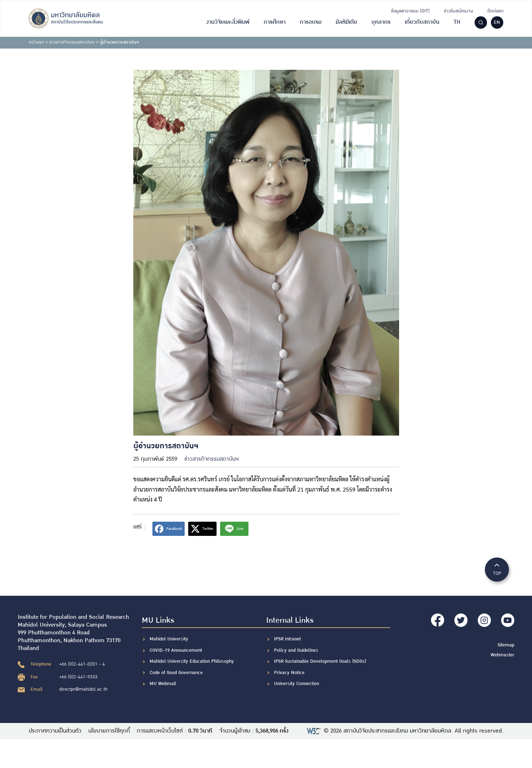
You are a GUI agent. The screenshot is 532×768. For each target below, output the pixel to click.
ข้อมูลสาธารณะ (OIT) (410, 11)
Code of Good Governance (176, 673)
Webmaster (502, 654)
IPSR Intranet (287, 639)
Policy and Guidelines (296, 650)
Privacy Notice (289, 673)
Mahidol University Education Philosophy (192, 661)
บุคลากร (381, 22)
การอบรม (311, 22)
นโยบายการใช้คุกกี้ (110, 731)
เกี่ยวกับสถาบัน (422, 22)
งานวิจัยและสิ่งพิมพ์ (228, 22)
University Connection (296, 684)
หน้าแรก (36, 42)
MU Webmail (163, 684)
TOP (497, 569)
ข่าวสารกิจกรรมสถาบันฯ (72, 42)
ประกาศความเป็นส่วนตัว (55, 731)
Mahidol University (169, 639)
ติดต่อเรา (495, 11)
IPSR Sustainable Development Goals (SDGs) (320, 661)
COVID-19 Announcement (177, 650)
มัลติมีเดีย (346, 22)
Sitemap (506, 644)
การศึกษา (275, 22)
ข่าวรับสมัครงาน (458, 11)
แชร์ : (139, 527)
